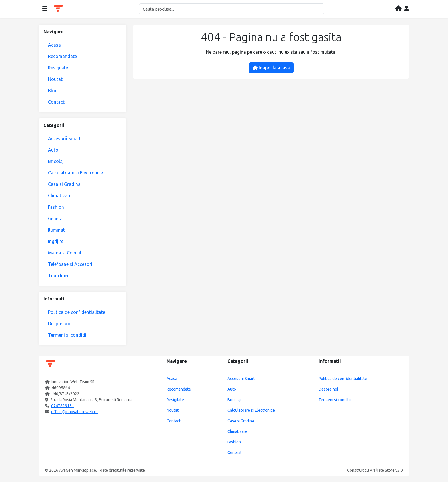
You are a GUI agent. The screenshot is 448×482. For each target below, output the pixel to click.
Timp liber (58, 276)
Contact (56, 102)
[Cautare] (232, 9)
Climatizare (60, 196)
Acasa (54, 45)
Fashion (56, 207)
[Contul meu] (407, 9)
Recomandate (62, 56)
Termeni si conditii (67, 335)
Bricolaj (56, 161)
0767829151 (63, 406)
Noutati (56, 79)
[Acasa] (398, 9)
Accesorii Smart (64, 138)
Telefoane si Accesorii (71, 264)
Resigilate (58, 68)
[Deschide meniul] (45, 9)
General (56, 218)
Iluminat (56, 230)
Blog (53, 91)
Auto (53, 150)
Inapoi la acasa (271, 68)
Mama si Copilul (65, 253)
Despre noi (59, 324)
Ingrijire (56, 241)
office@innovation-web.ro (74, 412)
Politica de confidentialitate (77, 312)
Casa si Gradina (64, 184)
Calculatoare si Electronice (75, 173)
